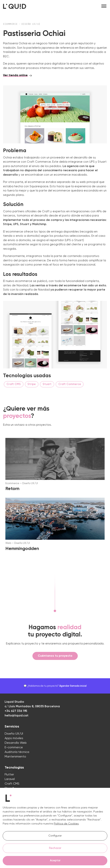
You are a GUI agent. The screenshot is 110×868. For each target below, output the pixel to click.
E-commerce (14, 748)
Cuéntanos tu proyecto (55, 656)
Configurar (55, 836)
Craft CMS (12, 784)
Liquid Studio (14, 702)
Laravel (10, 779)
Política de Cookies (66, 824)
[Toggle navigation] (104, 6)
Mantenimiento (15, 757)
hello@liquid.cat (17, 716)
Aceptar (55, 861)
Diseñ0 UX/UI (31, 24)
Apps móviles (14, 738)
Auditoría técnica (17, 752)
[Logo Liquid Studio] (15, 6)
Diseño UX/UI (14, 734)
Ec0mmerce (11, 24)
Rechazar (55, 848)
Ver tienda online (15, 75)
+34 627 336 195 (16, 711)
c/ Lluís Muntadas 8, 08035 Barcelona (32, 707)
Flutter (9, 775)
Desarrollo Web (16, 743)
